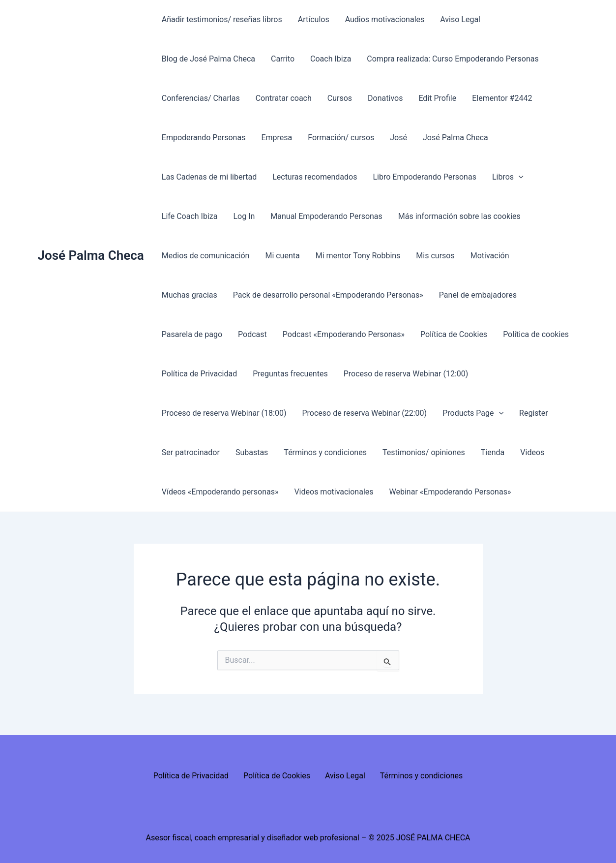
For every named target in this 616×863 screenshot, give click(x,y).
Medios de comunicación (206, 256)
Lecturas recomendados (315, 177)
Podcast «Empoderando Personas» (344, 334)
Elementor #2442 (502, 98)
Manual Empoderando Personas (326, 216)
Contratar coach (284, 98)
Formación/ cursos (341, 138)
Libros (508, 177)
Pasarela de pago (192, 334)
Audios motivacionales (385, 19)
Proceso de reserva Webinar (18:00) (224, 413)
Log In (244, 216)
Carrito (283, 59)
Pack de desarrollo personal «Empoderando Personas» (328, 295)
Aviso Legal (460, 19)
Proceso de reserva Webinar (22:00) (365, 413)
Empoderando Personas (204, 138)
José (398, 138)
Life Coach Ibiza (190, 216)
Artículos (314, 19)
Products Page (473, 413)
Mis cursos (435, 256)
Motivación (490, 256)
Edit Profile (437, 98)
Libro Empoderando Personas (424, 177)
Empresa (277, 138)
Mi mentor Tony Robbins (358, 256)
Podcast (252, 334)
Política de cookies (536, 334)
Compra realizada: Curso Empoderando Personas (453, 59)
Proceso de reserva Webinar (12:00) (406, 374)
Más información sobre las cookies (459, 216)
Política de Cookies (454, 334)
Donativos (385, 98)
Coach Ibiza (331, 59)
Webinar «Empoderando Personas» (450, 492)
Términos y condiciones (325, 452)
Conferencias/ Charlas (201, 98)
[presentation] (519, 177)
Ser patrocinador (191, 452)
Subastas (252, 452)
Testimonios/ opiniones (424, 452)
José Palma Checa (91, 255)
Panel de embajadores (478, 295)
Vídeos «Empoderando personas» (220, 492)
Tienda (493, 452)
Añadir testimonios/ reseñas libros (222, 19)
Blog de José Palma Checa (208, 59)
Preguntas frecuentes (290, 374)
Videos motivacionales (334, 492)
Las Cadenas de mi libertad (209, 177)
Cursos (340, 98)
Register (534, 413)
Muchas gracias (190, 295)
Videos (532, 452)
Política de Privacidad (199, 374)
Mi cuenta (282, 256)
